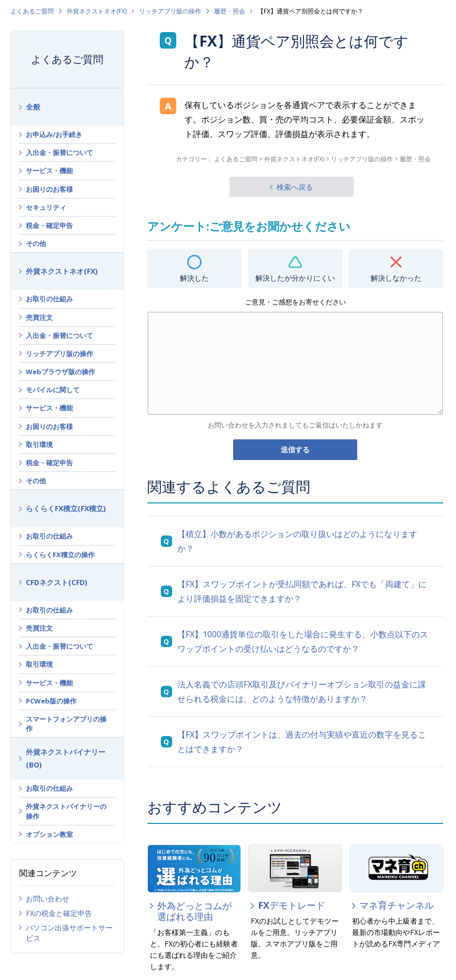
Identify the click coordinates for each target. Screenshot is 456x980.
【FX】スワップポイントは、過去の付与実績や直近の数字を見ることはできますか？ (302, 742)
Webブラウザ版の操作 (60, 372)
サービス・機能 (49, 171)
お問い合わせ (48, 899)
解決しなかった (396, 278)
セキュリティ (46, 207)
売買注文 (39, 317)
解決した (194, 278)
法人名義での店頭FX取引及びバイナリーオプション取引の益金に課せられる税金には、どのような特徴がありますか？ (302, 692)
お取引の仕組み (49, 299)
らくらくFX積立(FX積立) (66, 508)
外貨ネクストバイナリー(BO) (66, 758)
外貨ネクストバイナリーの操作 (66, 811)
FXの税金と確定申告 (59, 913)
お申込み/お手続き (54, 134)
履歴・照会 (230, 11)
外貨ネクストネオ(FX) (97, 11)
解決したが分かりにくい (295, 278)
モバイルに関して (53, 390)
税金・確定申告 (49, 225)
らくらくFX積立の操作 (60, 555)
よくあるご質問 (32, 11)
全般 (33, 107)
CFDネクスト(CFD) (57, 582)
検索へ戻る (295, 187)
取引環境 (39, 445)
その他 (36, 243)
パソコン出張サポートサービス (69, 933)
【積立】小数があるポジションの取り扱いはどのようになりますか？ (297, 541)
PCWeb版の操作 (51, 701)
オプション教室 (49, 834)
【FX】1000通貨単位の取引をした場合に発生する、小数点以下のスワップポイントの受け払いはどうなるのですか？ (303, 641)
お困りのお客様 (49, 189)
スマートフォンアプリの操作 (66, 724)
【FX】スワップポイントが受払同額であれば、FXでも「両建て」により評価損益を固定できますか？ (302, 591)
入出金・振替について (59, 152)
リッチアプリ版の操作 (170, 11)
